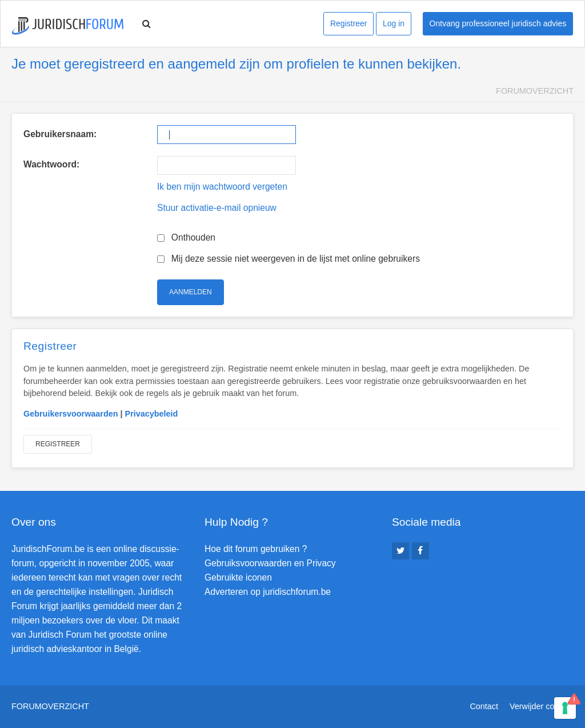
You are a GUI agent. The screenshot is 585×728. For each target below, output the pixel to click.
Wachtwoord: (51, 164)
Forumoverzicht (535, 91)
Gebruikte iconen (238, 577)
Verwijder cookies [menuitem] (542, 706)
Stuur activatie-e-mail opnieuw (217, 208)
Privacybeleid (152, 414)
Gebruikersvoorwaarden (71, 414)
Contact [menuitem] (484, 706)
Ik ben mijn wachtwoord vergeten (222, 187)
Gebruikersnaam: (60, 134)
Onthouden (186, 237)
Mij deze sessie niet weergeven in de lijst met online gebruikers (289, 259)
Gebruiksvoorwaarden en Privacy (270, 563)
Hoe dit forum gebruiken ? (256, 549)
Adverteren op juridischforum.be (268, 592)
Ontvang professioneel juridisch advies (498, 23)
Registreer (349, 23)
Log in (394, 23)
